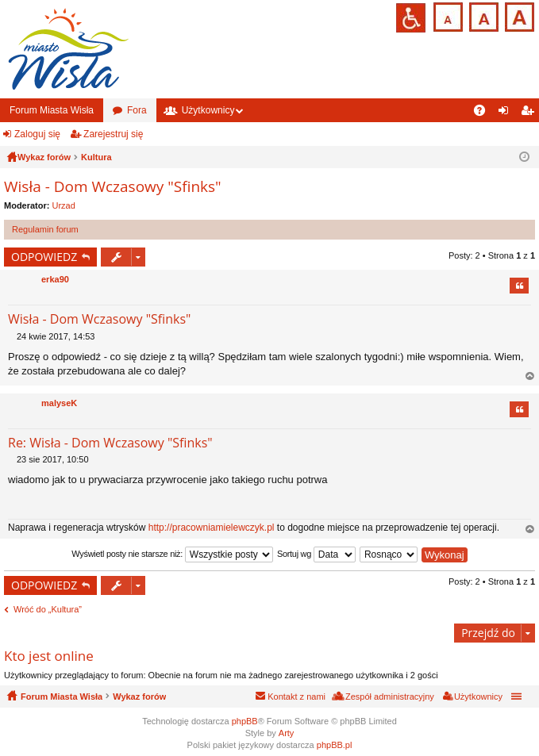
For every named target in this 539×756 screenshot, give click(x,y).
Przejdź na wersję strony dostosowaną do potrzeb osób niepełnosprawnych (411, 18)
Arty (287, 733)
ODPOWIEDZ (44, 257)
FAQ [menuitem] (485, 113)
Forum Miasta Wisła (52, 110)
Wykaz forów (139, 697)
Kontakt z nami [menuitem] (296, 697)
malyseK (59, 403)
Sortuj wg (316, 555)
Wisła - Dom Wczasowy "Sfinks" (113, 186)
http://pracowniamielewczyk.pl (212, 528)
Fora (137, 110)
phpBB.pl (335, 745)
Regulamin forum (45, 229)
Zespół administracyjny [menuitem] (390, 697)
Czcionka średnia (482, 15)
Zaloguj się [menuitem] (507, 113)
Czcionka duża (518, 15)
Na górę (530, 376)
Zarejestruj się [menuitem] (530, 113)
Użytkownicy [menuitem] (478, 697)
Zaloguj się (37, 134)
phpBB (245, 721)
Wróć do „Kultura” (48, 609)
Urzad (64, 205)
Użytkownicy (208, 110)
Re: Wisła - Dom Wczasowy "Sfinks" (110, 443)
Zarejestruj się (113, 134)
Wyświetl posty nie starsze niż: (172, 555)
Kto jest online (49, 656)
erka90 (55, 279)
